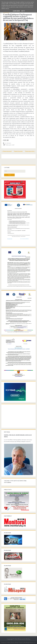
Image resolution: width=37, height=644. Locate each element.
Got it (23, 11)
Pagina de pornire (18, 151)
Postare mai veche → (30, 151)
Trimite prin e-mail (9, 145)
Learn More (16, 11)
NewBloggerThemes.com (30, 643)
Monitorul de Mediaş (24, 639)
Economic (8, 143)
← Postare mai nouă (7, 151)
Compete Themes (10, 643)
